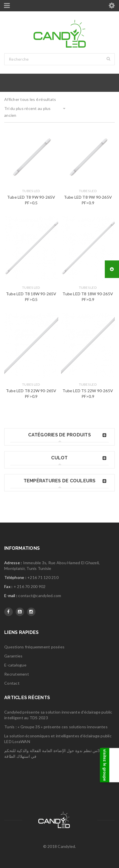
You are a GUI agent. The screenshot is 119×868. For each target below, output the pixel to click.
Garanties (13, 656)
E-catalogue (15, 665)
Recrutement (17, 674)
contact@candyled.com (40, 596)
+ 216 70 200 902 (30, 586)
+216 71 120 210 (43, 577)
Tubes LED (31, 191)
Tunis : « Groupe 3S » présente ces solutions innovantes (56, 727)
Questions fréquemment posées (34, 647)
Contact (12, 683)
